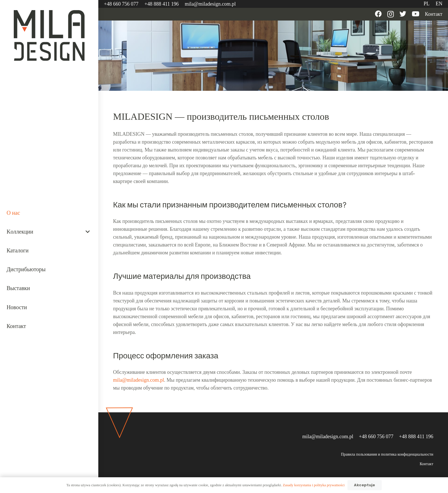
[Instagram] (391, 14)
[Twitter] (403, 14)
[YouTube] (416, 14)
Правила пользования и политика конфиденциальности (387, 454)
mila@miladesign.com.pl (139, 380)
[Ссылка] (49, 35)
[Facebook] (378, 14)
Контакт (426, 464)
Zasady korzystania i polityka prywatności (314, 485)
